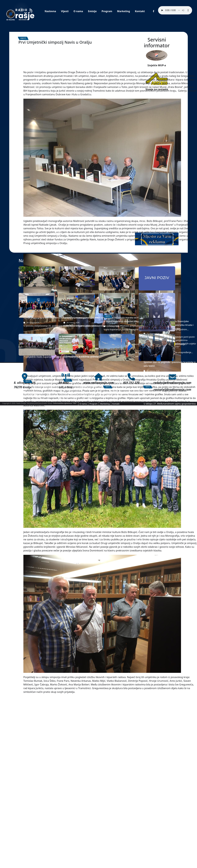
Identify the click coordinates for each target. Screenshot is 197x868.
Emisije (92, 11)
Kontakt (140, 11)
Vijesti (65, 11)
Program (107, 11)
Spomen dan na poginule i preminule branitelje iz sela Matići (154, 739)
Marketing (124, 11)
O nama (78, 11)
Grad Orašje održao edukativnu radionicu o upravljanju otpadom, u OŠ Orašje (116, 721)
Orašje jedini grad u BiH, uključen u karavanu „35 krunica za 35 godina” (33, 641)
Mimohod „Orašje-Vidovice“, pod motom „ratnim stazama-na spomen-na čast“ (35, 799)
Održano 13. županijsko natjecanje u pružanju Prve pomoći (74, 797)
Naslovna (50, 11)
